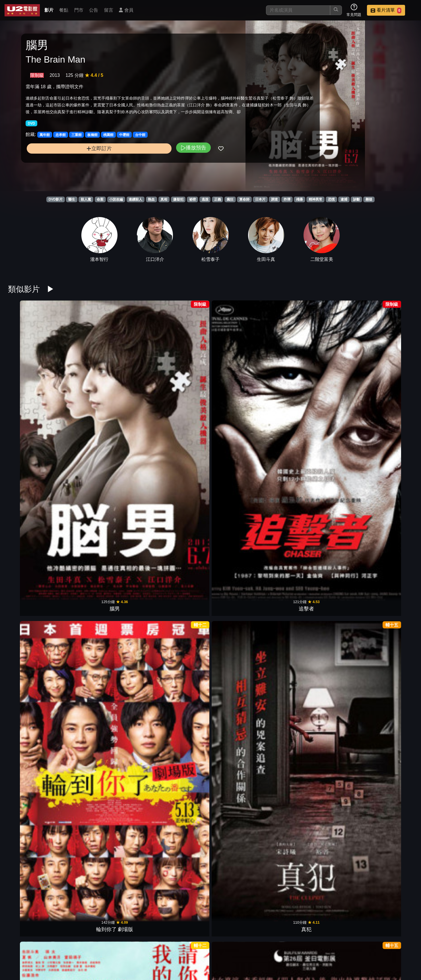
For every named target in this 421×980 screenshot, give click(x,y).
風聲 (288, 463)
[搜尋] (298, 10)
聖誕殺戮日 (30, 552)
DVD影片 (56, 199)
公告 (94, 10)
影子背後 (82, 641)
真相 (164, 199)
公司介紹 (374, 946)
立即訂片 (72, 167)
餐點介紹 (235, 946)
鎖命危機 (339, 641)
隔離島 (30, 819)
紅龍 (391, 819)
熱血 (151, 199)
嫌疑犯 (178, 199)
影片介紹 (207, 946)
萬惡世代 (30, 641)
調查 (275, 199)
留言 (109, 10)
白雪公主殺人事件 (30, 463)
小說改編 (116, 199)
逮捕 (344, 199)
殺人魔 (86, 199)
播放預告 (139, 167)
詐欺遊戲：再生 (391, 730)
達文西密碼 (391, 463)
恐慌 (331, 199)
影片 (49, 10)
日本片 (260, 199)
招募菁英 (346, 946)
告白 (236, 463)
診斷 (356, 199)
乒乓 (30, 730)
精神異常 (315, 199)
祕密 (193, 199)
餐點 (64, 10)
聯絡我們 (319, 946)
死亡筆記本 (185, 819)
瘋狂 (230, 199)
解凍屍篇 (288, 373)
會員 (126, 10)
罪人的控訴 (236, 909)
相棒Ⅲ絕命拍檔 (236, 730)
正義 (218, 199)
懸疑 (369, 199)
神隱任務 (185, 909)
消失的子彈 (82, 463)
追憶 (288, 552)
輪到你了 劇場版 (133, 373)
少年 (185, 552)
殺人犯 (339, 463)
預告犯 (133, 730)
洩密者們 (82, 730)
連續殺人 (135, 199)
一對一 (185, 730)
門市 (79, 10)
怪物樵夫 (82, 552)
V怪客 (339, 819)
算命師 (244, 199)
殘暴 (300, 199)
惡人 (185, 463)
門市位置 (263, 946)
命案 (100, 199)
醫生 (72, 199)
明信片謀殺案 (133, 641)
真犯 (185, 373)
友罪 (236, 373)
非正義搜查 (391, 373)
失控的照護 (133, 552)
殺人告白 (339, 730)
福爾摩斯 (82, 819)
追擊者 (82, 373)
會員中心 (402, 946)
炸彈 (287, 199)
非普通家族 (339, 552)
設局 (339, 373)
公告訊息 (291, 946)
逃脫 (205, 199)
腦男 (30, 373)
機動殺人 (236, 819)
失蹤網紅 (391, 641)
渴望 (288, 730)
